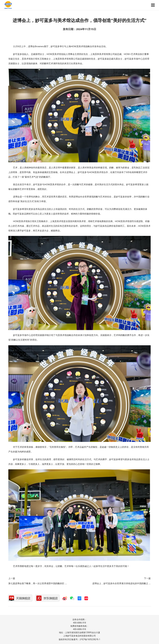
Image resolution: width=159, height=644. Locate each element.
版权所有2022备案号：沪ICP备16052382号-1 (79, 639)
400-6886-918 (79, 623)
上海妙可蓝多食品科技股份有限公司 (79, 636)
